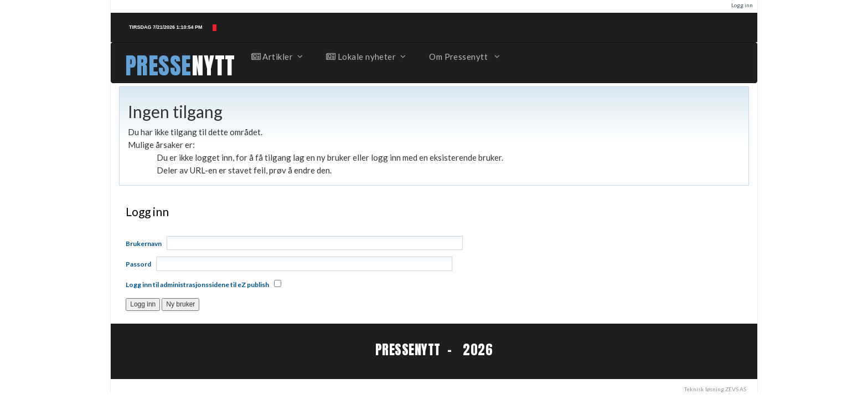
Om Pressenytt (464, 57)
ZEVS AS (736, 389)
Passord (138, 264)
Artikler (277, 57)
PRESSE (158, 66)
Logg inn (742, 5)
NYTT (213, 66)
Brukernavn (144, 244)
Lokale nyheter (365, 57)
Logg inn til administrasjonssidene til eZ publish (197, 285)
